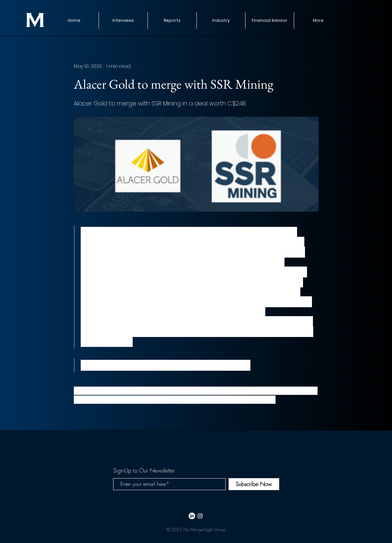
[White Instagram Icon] (200, 516)
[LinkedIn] (192, 516)
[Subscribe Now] (254, 484)
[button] (172, 21)
